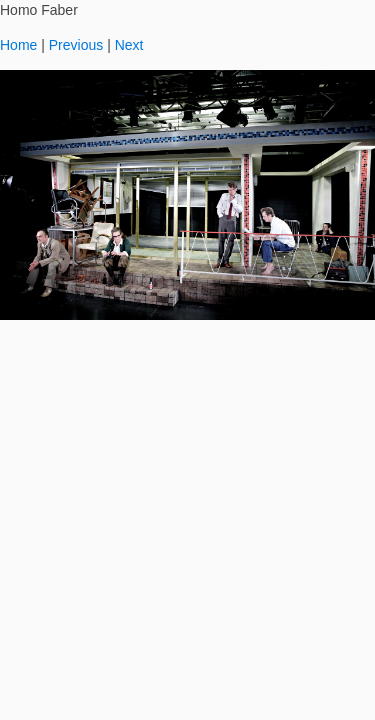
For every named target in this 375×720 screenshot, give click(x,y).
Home (18, 45)
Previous (76, 45)
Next (129, 45)
